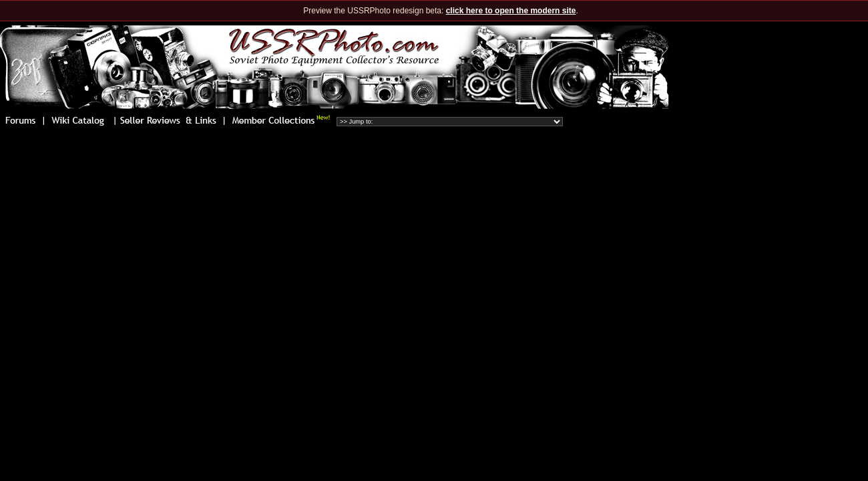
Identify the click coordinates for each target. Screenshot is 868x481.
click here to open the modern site (511, 11)
